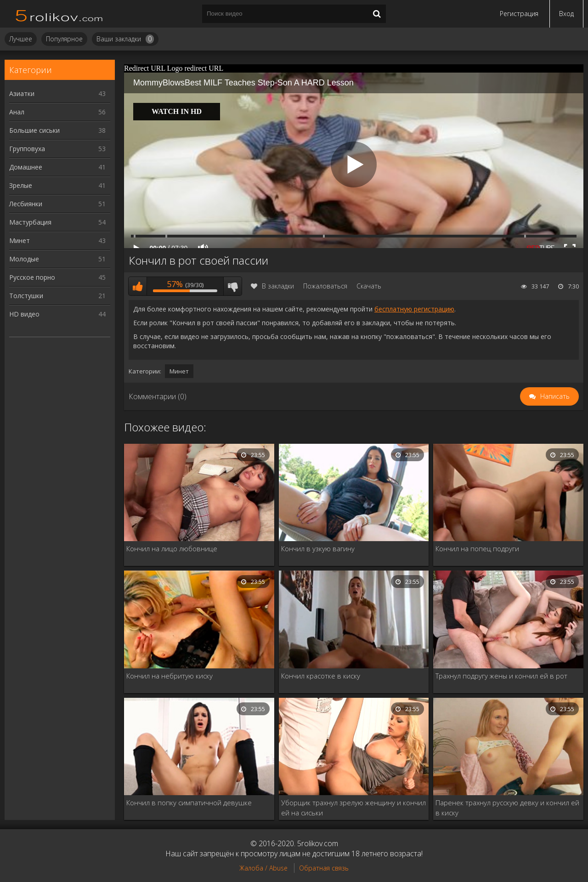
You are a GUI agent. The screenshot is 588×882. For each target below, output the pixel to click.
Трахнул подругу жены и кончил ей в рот (501, 676)
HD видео (57, 314)
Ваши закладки (125, 39)
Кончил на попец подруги (477, 548)
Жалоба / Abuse (263, 868)
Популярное (64, 39)
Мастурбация (57, 222)
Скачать (369, 286)
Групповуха (57, 149)
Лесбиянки (57, 204)
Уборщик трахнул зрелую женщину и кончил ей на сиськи (353, 808)
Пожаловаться (325, 286)
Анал (57, 112)
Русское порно (57, 277)
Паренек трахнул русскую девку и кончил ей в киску (507, 808)
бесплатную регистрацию (414, 309)
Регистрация (519, 14)
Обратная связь (324, 868)
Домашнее (57, 167)
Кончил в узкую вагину (318, 548)
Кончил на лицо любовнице (172, 548)
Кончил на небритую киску (170, 676)
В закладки (272, 286)
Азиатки (57, 93)
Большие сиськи (57, 130)
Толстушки (57, 296)
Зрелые (57, 185)
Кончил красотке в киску (321, 676)
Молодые (57, 259)
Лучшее (21, 39)
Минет (57, 240)
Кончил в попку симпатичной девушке (189, 803)
